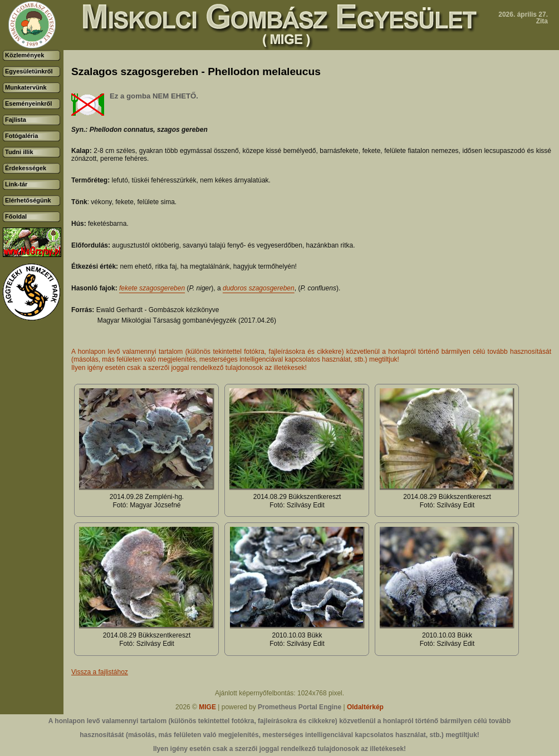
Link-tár (16, 184)
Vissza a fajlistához (100, 672)
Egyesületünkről (29, 71)
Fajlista (16, 120)
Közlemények (24, 55)
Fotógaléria (21, 136)
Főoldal (16, 216)
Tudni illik (19, 152)
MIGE (207, 707)
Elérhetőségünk (28, 200)
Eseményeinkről (28, 103)
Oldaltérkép (365, 707)
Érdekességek (26, 168)
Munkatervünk (26, 87)
